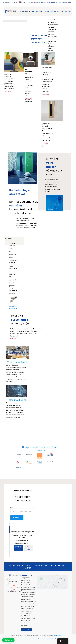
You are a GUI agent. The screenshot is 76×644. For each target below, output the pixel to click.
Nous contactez (62, 11)
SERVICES (11, 566)
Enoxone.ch (60, 635)
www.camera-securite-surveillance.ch (32, 639)
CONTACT (27, 568)
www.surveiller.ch (51, 639)
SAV (70, 11)
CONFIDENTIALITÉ (40, 566)
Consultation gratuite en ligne (63, 2)
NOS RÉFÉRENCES (24, 566)
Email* (23, 510)
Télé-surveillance (24, 11)
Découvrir (15, 338)
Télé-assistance (37, 11)
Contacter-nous (26, 630)
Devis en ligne (50, 2)
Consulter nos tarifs (49, 11)
